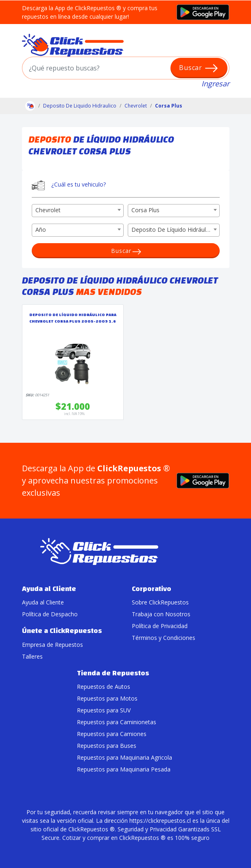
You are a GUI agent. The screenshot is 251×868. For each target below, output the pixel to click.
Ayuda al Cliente (43, 602)
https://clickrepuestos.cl (160, 821)
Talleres (32, 656)
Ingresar (215, 84)
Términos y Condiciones (164, 638)
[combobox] (78, 211)
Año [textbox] (41, 230)
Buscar (199, 68)
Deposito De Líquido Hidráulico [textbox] (172, 230)
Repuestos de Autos (104, 687)
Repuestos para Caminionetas (117, 722)
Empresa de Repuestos (52, 645)
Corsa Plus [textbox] (145, 210)
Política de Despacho (50, 614)
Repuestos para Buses (107, 746)
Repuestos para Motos (107, 698)
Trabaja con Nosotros (161, 614)
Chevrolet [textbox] (48, 210)
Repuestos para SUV (104, 710)
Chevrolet (136, 106)
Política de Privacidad (160, 626)
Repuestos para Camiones (112, 734)
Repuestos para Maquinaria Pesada (124, 769)
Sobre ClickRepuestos (160, 602)
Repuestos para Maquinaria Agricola (124, 757)
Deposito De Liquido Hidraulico (80, 106)
